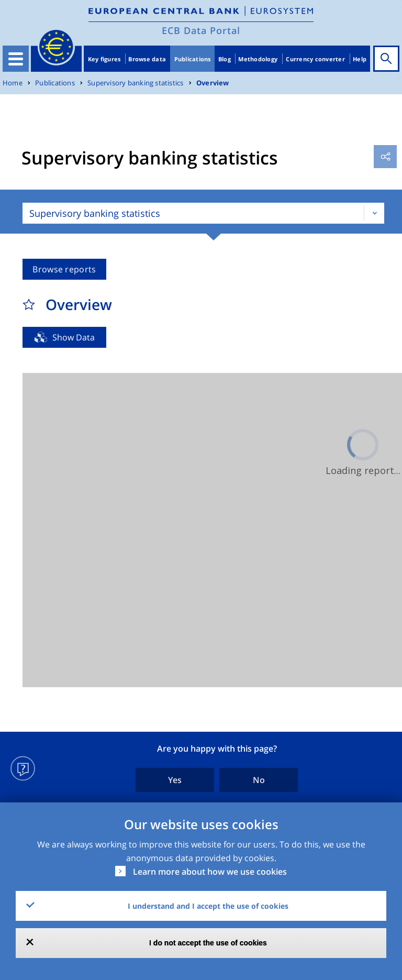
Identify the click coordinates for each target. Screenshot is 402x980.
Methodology (258, 59)
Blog (225, 59)
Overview (213, 83)
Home (13, 83)
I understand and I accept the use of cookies (208, 906)
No (259, 780)
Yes (175, 780)
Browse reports (64, 269)
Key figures (104, 59)
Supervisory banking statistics (135, 83)
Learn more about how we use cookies (210, 872)
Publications (193, 59)
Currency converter (315, 59)
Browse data (147, 59)
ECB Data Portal (201, 30)
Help (360, 59)
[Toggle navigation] (16, 59)
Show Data (74, 337)
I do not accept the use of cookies (208, 943)
